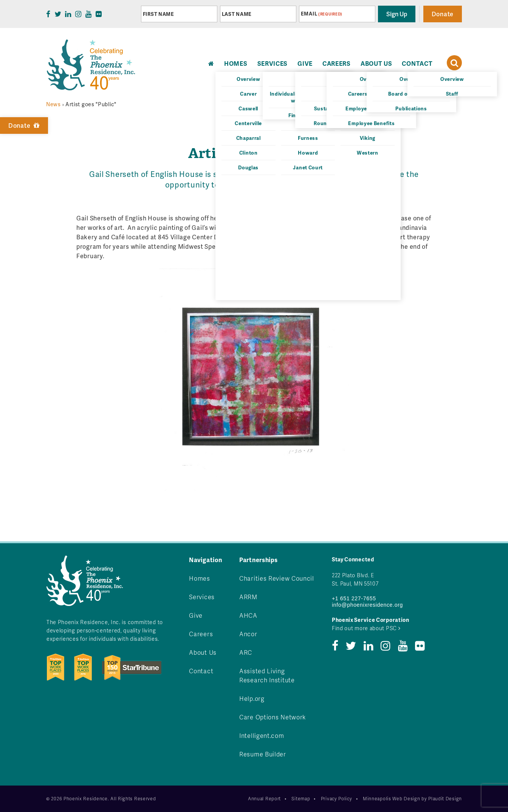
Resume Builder (263, 754)
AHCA (248, 615)
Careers (337, 63)
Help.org (252, 698)
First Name (159, 14)
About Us (376, 63)
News (53, 104)
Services (273, 63)
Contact (417, 63)
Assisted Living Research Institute (267, 675)
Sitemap (301, 799)
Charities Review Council (277, 578)
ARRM (248, 597)
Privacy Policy (337, 799)
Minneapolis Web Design (391, 799)
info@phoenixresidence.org (367, 605)
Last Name (237, 14)
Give (305, 63)
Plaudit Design (445, 799)
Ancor (248, 634)
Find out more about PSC (366, 628)
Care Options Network (273, 717)
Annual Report (264, 799)
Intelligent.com (262, 735)
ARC (246, 652)
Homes (200, 578)
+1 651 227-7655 (354, 598)
